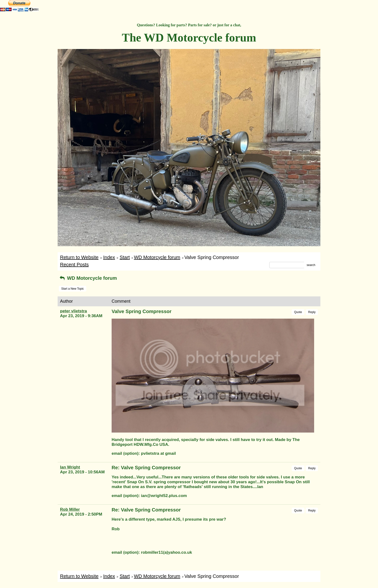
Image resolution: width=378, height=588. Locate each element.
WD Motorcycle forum (157, 257)
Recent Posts (74, 265)
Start (125, 257)
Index (109, 257)
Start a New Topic (73, 289)
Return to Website (79, 257)
